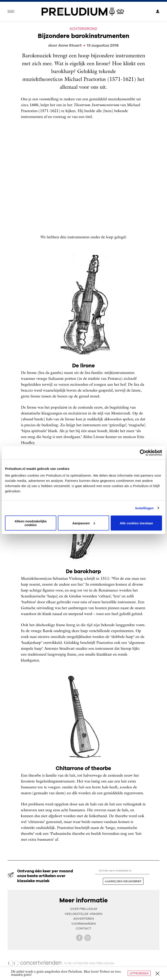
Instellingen (144, 508)
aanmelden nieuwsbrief (123, 881)
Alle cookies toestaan (136, 523)
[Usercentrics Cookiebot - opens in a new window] (143, 453)
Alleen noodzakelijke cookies (31, 523)
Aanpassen (84, 523)
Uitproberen (139, 973)
